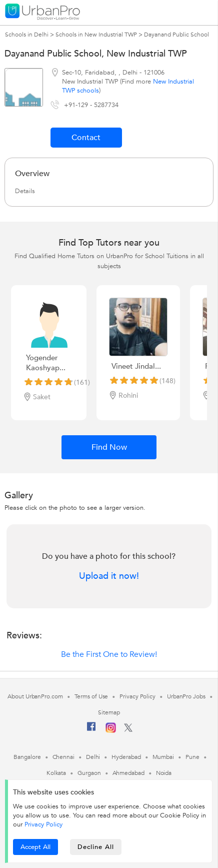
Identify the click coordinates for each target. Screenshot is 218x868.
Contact (86, 138)
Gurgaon (89, 773)
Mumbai (163, 757)
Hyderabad (126, 757)
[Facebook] (91, 730)
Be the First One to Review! (109, 654)
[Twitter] (128, 730)
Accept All (35, 847)
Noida (164, 773)
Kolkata (56, 773)
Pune (192, 757)
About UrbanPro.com (35, 696)
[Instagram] (111, 731)
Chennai (63, 757)
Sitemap (109, 712)
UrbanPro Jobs (186, 696)
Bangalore (27, 757)
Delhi (93, 757)
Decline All (96, 847)
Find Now (109, 447)
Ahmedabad (128, 773)
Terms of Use (91, 696)
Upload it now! (109, 576)
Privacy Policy (43, 824)
